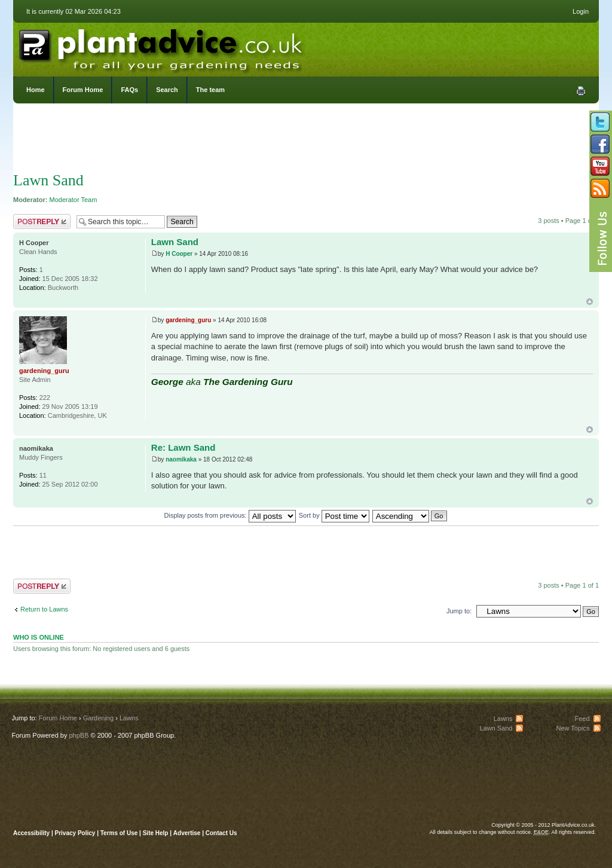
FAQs (129, 90)
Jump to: (459, 611)
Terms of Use (119, 833)
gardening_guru (188, 320)
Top (590, 302)
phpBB (79, 735)
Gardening (98, 718)
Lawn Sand (48, 180)
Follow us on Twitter (600, 122)
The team (210, 90)
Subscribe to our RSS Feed (600, 188)
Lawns (129, 718)
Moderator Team (74, 200)
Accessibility (31, 833)
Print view (581, 91)
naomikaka (181, 459)
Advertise (187, 833)
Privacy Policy (76, 833)
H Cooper (179, 254)
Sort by (334, 515)
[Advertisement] (306, 140)
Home (36, 90)
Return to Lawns (44, 609)
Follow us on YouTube (600, 166)
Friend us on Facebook (600, 144)
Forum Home (83, 90)
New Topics (573, 728)
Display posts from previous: (230, 515)
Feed (582, 719)
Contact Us (221, 833)
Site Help (156, 833)
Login (581, 11)
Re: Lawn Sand (183, 447)
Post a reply (42, 221)
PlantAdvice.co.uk (162, 47)
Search (167, 90)
